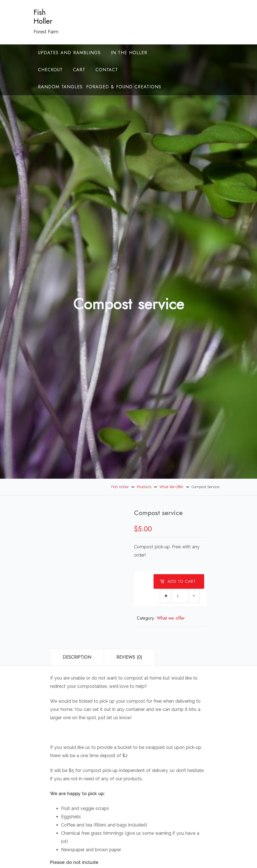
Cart (79, 70)
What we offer (171, 618)
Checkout (50, 70)
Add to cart (177, 581)
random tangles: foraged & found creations (100, 87)
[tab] (77, 657)
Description (77, 657)
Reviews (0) (129, 657)
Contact (107, 70)
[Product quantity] (180, 596)
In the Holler (129, 53)
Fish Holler (43, 17)
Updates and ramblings (69, 53)
